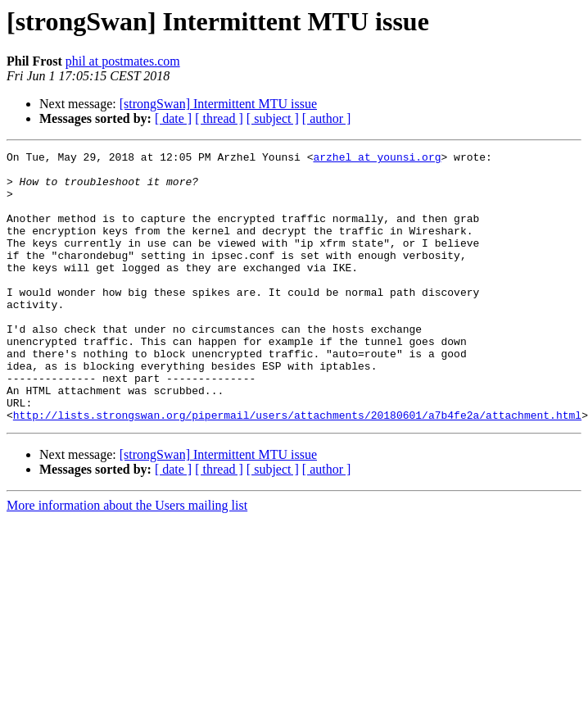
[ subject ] (273, 118)
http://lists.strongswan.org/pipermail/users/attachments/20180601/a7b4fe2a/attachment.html (297, 469)
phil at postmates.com (123, 61)
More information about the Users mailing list (127, 559)
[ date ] (173, 118)
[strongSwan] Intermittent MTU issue (218, 104)
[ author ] (327, 118)
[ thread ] (219, 118)
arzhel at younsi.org (377, 159)
